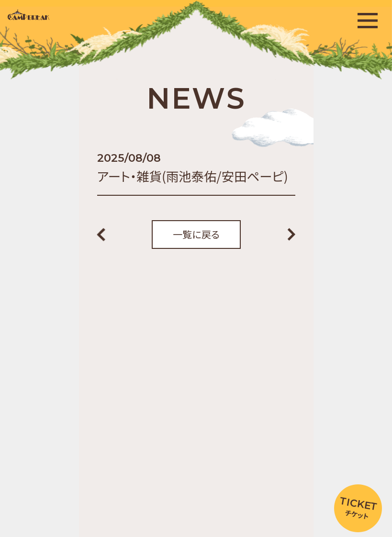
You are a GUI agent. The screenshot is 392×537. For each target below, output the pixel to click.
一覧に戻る (196, 234)
